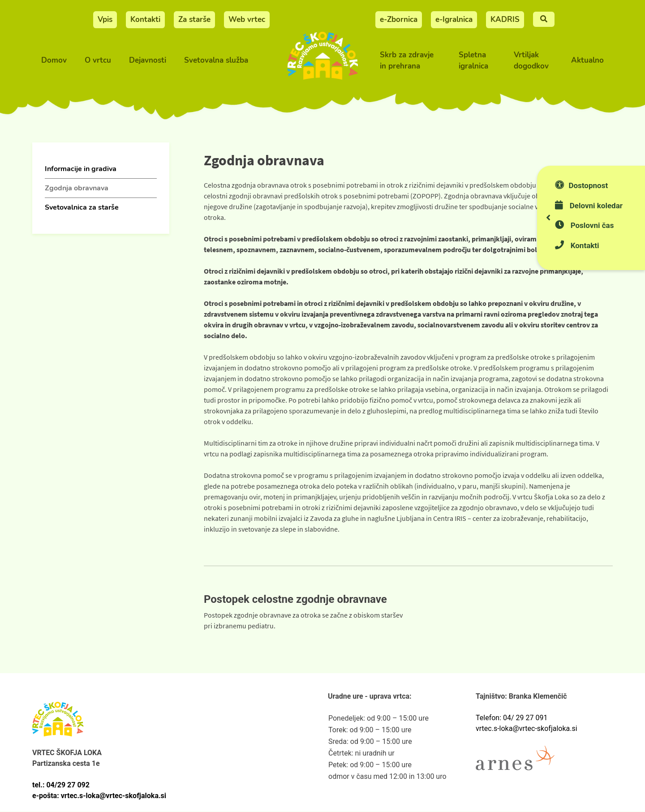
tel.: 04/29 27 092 (61, 785)
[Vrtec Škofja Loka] (322, 61)
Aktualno (587, 60)
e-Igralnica (454, 19)
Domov (54, 60)
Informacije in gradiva (81, 169)
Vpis (105, 19)
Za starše (194, 19)
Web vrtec (247, 19)
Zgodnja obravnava (77, 188)
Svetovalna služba (216, 60)
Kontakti (145, 19)
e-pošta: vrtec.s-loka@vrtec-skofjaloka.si (99, 796)
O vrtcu (98, 60)
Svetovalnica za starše (82, 207)
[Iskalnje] (544, 19)
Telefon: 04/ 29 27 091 (512, 718)
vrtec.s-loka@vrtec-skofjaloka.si (527, 728)
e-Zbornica (399, 19)
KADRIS (505, 19)
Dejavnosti (148, 60)
